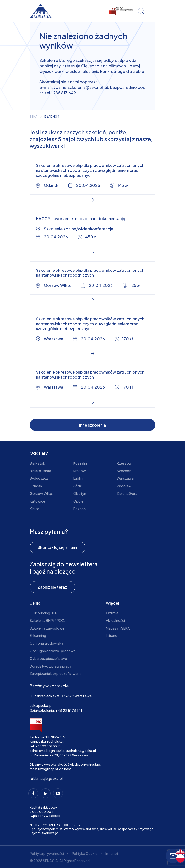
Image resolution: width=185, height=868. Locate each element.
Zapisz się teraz (52, 587)
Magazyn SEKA (118, 628)
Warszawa (125, 478)
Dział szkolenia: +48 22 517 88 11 (56, 710)
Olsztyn (80, 493)
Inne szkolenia (92, 425)
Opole (78, 501)
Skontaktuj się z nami (57, 547)
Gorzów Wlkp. (41, 493)
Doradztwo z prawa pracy (51, 666)
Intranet (112, 635)
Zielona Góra (127, 493)
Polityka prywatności (47, 853)
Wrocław (124, 486)
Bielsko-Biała (40, 471)
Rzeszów (124, 463)
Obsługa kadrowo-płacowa (53, 651)
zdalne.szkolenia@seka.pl (78, 87)
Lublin (78, 478)
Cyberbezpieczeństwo (48, 658)
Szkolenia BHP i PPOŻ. (47, 620)
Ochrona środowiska (46, 643)
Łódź (77, 486)
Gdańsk (36, 486)
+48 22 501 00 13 (48, 746)
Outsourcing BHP (44, 613)
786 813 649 (65, 93)
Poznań (79, 509)
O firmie (112, 613)
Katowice (37, 501)
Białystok (37, 463)
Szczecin (124, 471)
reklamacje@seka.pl (46, 778)
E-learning (38, 635)
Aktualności (115, 620)
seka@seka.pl (41, 705)
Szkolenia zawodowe (47, 628)
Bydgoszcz (39, 478)
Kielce (34, 509)
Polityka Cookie (85, 853)
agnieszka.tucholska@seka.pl (72, 751)
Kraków (80, 471)
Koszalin (80, 463)
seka (33, 117)
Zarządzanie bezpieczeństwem (55, 673)
